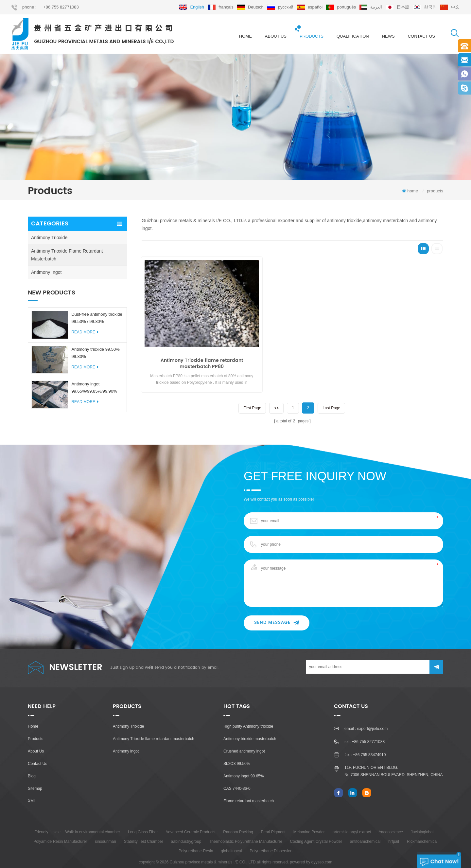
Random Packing (238, 821)
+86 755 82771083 (61, 7)
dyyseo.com (322, 851)
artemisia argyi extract (352, 821)
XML (32, 790)
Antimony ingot (46, 274)
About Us (36, 740)
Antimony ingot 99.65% (244, 765)
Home (33, 716)
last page (332, 389)
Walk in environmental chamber (93, 821)
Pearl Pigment (273, 821)
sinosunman (105, 831)
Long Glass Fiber (143, 821)
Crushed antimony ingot (244, 740)
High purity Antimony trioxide (248, 716)
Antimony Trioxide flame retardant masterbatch (67, 257)
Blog (32, 765)
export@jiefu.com (373, 718)
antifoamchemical (365, 831)
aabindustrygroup (186, 831)
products (312, 36)
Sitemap (35, 778)
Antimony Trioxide (49, 239)
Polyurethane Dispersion (271, 840)
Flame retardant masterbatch (249, 790)
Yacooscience (391, 821)
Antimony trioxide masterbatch (250, 728)
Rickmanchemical (422, 831)
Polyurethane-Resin (196, 840)
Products (35, 728)
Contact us (421, 36)
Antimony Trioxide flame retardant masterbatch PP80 (190, 346)
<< (276, 389)
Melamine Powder (309, 821)
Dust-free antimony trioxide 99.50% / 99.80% (97, 320)
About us (276, 36)
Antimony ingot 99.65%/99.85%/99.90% (94, 390)
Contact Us (37, 753)
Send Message (277, 612)
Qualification (353, 36)
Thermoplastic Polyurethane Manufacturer (245, 831)
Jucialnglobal (422, 821)
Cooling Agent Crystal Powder (316, 831)
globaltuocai (231, 840)
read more (85, 334)
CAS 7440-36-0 (237, 778)
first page (252, 389)
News (388, 36)
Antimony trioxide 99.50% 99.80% (95, 354)
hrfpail (394, 831)
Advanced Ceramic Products (190, 821)
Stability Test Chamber (144, 831)
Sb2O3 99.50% (237, 753)
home (245, 36)
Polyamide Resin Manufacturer (60, 831)
